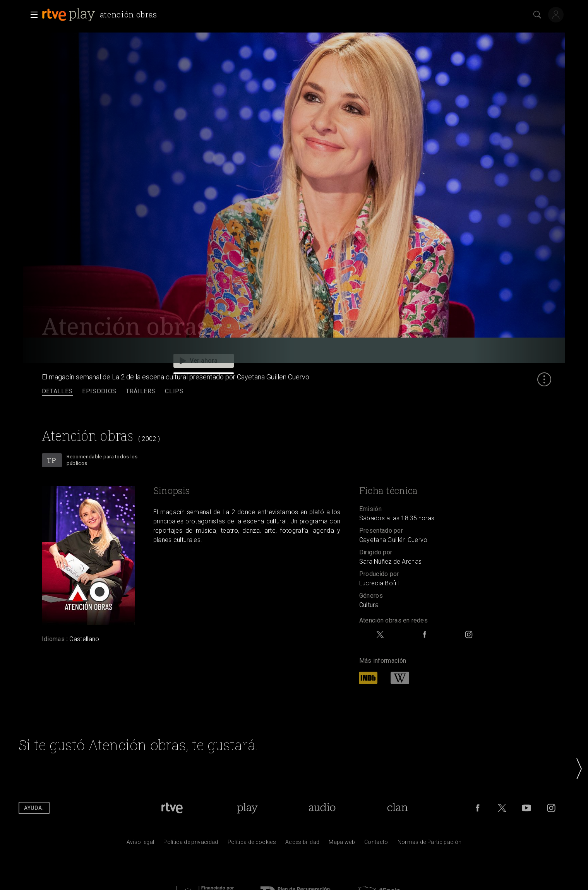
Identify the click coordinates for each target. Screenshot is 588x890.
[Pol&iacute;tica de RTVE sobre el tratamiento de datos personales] (191, 844)
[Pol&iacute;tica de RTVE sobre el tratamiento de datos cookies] (252, 844)
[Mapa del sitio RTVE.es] (342, 844)
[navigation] (294, 392)
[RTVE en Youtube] (526, 808)
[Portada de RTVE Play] (247, 808)
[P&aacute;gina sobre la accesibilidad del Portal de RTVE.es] (302, 844)
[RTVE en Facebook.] (478, 808)
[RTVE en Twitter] (502, 808)
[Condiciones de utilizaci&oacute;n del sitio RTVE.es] (141, 844)
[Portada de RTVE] (172, 808)
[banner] (101, 15)
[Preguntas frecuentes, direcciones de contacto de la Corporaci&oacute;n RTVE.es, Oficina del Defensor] (376, 844)
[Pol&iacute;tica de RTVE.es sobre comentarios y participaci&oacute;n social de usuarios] (430, 844)
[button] (32, 15)
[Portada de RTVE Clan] (397, 808)
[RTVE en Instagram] (551, 808)
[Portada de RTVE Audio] (322, 808)
